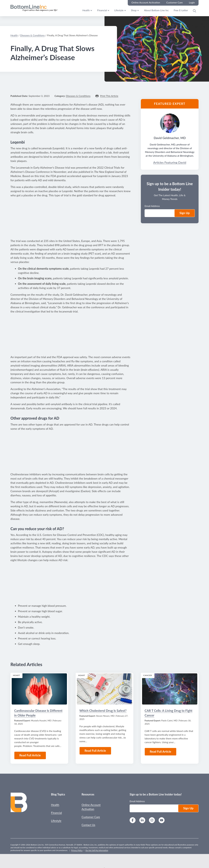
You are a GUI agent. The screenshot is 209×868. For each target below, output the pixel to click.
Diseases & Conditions (32, 35)
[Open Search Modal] (194, 11)
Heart (16, 675)
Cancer (148, 675)
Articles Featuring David (170, 162)
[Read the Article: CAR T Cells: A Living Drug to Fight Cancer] (170, 689)
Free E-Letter (181, 10)
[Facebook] (133, 821)
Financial (102, 10)
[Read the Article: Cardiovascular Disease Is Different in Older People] (39, 689)
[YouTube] (162, 821)
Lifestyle (119, 10)
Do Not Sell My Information (97, 850)
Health (86, 10)
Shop (134, 10)
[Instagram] (152, 821)
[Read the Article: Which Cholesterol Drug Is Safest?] (104, 689)
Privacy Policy (77, 850)
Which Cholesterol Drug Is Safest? (103, 711)
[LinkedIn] (142, 821)
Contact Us (88, 825)
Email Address (152, 206)
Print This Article (109, 96)
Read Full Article (30, 755)
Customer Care (91, 817)
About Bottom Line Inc (156, 10)
